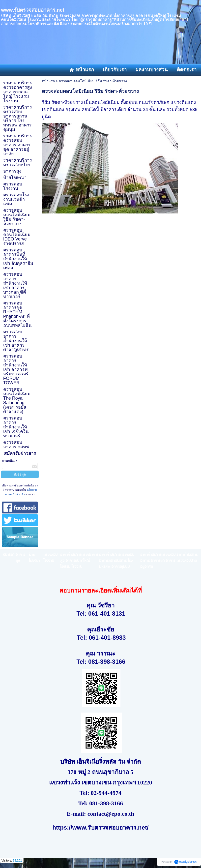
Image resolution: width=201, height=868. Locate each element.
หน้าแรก (48, 81)
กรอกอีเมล (10, 460)
